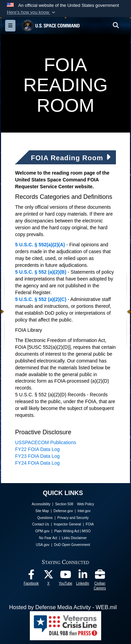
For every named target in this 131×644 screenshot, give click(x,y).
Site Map (42, 511)
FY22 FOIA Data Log (37, 449)
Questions (45, 518)
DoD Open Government (72, 545)
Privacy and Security (73, 518)
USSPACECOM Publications (46, 442)
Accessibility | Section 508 (53, 504)
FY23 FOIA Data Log (37, 456)
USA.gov (42, 545)
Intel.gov (84, 511)
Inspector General (68, 524)
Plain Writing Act (67, 531)
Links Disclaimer (74, 538)
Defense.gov (63, 511)
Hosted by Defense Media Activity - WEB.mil (63, 607)
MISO (86, 531)
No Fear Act (48, 538)
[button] (32, 12)
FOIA (90, 524)
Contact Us (41, 524)
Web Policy (86, 504)
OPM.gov (43, 531)
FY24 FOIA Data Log (37, 463)
